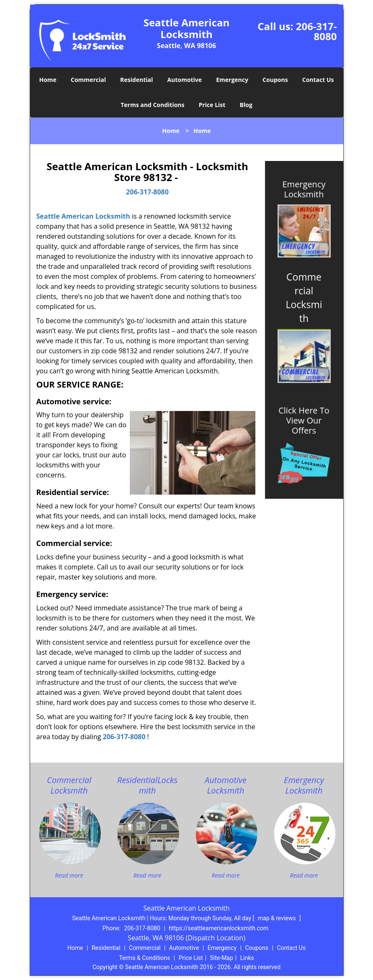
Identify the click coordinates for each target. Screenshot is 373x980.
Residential (136, 80)
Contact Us (318, 80)
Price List (212, 105)
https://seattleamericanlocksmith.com (219, 928)
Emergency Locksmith (304, 189)
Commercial (88, 80)
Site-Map (222, 958)
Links (247, 958)
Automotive (184, 80)
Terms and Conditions (152, 105)
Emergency (232, 80)
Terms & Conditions (144, 958)
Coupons (275, 80)
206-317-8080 (316, 31)
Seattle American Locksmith (83, 216)
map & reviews (278, 918)
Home (48, 80)
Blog (246, 105)
